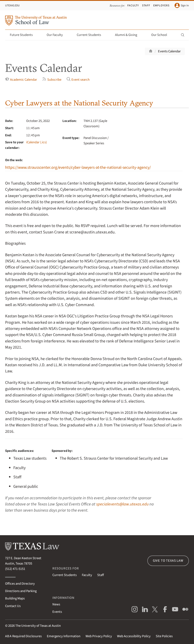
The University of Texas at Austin (38, 626)
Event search (78, 80)
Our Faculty (57, 35)
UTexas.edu (12, 6)
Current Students (91, 35)
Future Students (24, 35)
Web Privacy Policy (99, 636)
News (56, 604)
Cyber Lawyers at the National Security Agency (79, 103)
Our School (161, 35)
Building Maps (15, 598)
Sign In (182, 5)
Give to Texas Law (168, 561)
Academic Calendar (21, 80)
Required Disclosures (23, 636)
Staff (146, 6)
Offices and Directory (20, 584)
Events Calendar (169, 51)
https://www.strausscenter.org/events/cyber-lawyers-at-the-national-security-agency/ (78, 167)
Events (57, 612)
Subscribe (52, 80)
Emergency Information (64, 636)
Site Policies (164, 636)
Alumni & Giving (128, 35)
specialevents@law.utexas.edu (122, 504)
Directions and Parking (21, 591)
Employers (161, 6)
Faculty (133, 6)
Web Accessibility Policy (134, 636)
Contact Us (13, 606)
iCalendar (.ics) (37, 142)
